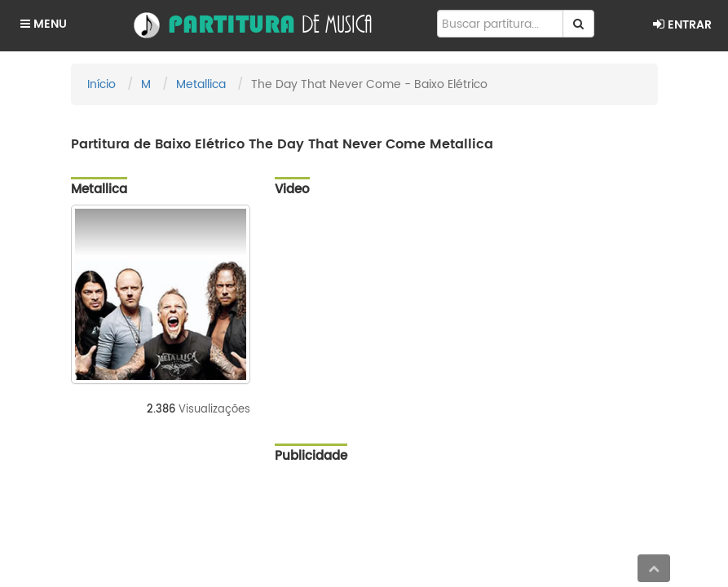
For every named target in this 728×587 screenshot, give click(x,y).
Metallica (201, 84)
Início (101, 84)
